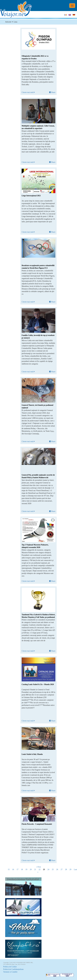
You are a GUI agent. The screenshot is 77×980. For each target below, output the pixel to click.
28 (66, 869)
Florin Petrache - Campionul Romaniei (37, 824)
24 (48, 869)
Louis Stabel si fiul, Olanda (32, 754)
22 (40, 869)
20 (31, 869)
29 (70, 869)
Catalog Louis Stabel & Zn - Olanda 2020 (38, 684)
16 (13, 869)
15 (9, 869)
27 (62, 869)
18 (22, 869)
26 (57, 869)
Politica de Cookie (10, 967)
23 (44, 869)
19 (26, 869)
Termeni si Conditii (10, 972)
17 (17, 869)
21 (35, 869)
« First (38, 867)
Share (52, 92)
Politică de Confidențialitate (13, 969)
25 (53, 869)
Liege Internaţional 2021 (31, 196)
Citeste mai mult (28, 92)
